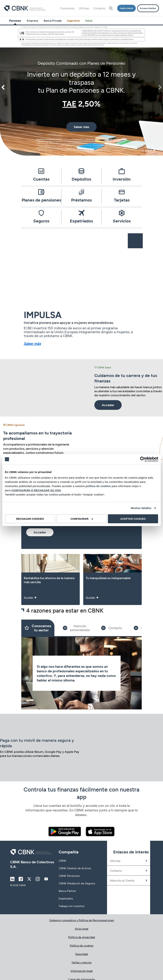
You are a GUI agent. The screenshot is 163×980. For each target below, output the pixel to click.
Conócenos (67, 8)
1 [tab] (143, 150)
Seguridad (81, 954)
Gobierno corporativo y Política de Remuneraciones (82, 920)
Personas (15, 20)
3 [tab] (149, 150)
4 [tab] (151, 150)
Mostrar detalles (141, 508)
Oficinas (84, 8)
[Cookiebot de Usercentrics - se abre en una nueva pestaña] (143, 459)
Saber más (32, 343)
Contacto (99, 8)
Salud (89, 20)
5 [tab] (154, 150)
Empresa (32, 20)
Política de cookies (81, 945)
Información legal (82, 971)
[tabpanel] (81, 90)
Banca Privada (53, 20)
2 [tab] (146, 150)
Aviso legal (82, 929)
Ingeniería (73, 20)
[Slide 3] (112, 628)
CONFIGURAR (82, 519)
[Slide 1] (38, 628)
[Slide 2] (76, 628)
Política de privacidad (81, 937)
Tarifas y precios (81, 962)
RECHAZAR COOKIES (30, 519)
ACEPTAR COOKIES (133, 519)
